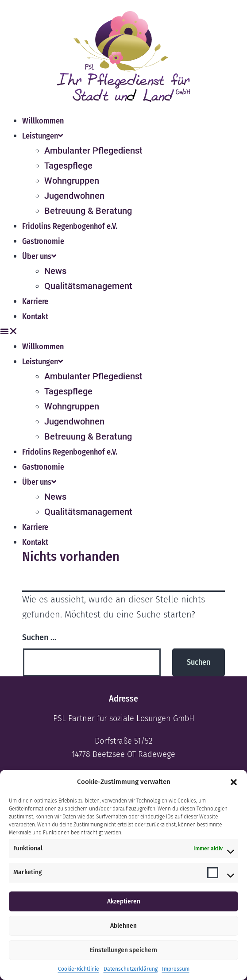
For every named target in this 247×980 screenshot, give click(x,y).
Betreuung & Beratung (88, 211)
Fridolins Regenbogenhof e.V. (70, 226)
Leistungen (42, 136)
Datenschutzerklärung (131, 969)
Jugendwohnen (74, 196)
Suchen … (39, 637)
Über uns (39, 256)
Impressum (176, 969)
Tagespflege (68, 166)
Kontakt (35, 316)
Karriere (35, 301)
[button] (234, 782)
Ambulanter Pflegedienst (93, 150)
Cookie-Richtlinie (79, 969)
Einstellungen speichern (123, 950)
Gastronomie (43, 241)
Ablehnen (123, 926)
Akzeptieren (124, 901)
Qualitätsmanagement (88, 286)
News (55, 271)
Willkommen (43, 121)
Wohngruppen (72, 181)
